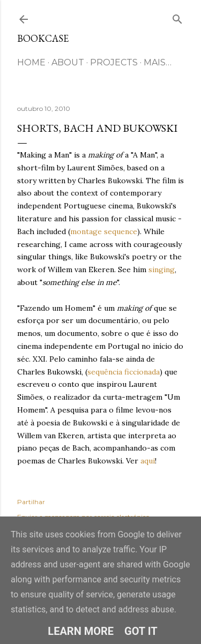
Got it (141, 631)
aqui (148, 461)
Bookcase (43, 38)
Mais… (158, 62)
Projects (114, 62)
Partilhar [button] (31, 502)
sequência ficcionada (124, 372)
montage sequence (104, 231)
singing (162, 269)
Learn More (81, 631)
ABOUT (68, 62)
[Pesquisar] (177, 17)
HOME (31, 62)
